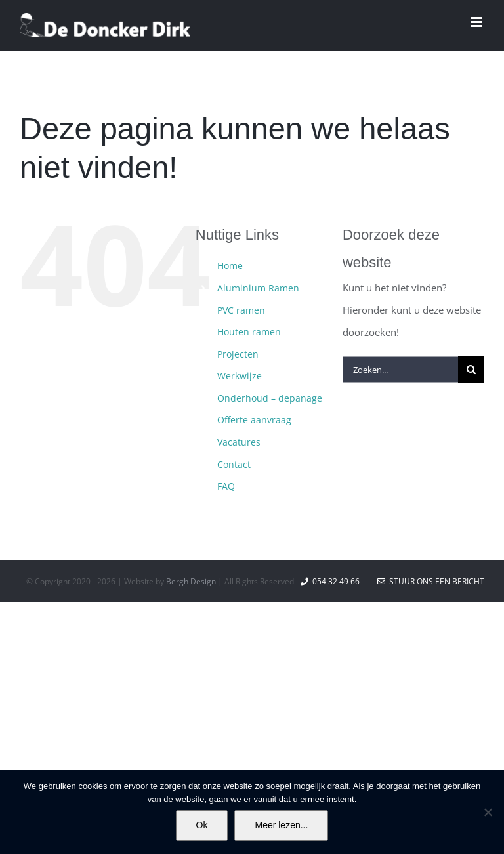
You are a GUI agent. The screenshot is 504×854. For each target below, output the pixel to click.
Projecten (238, 354)
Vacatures (239, 442)
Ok (202, 825)
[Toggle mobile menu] (477, 22)
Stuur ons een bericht (431, 581)
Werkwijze (240, 376)
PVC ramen (241, 310)
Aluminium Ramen (258, 288)
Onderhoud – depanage (270, 398)
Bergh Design (191, 581)
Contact (234, 464)
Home (230, 266)
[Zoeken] (471, 370)
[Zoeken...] (400, 370)
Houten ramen (249, 332)
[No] (488, 812)
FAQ (226, 486)
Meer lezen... (281, 825)
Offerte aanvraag (254, 420)
